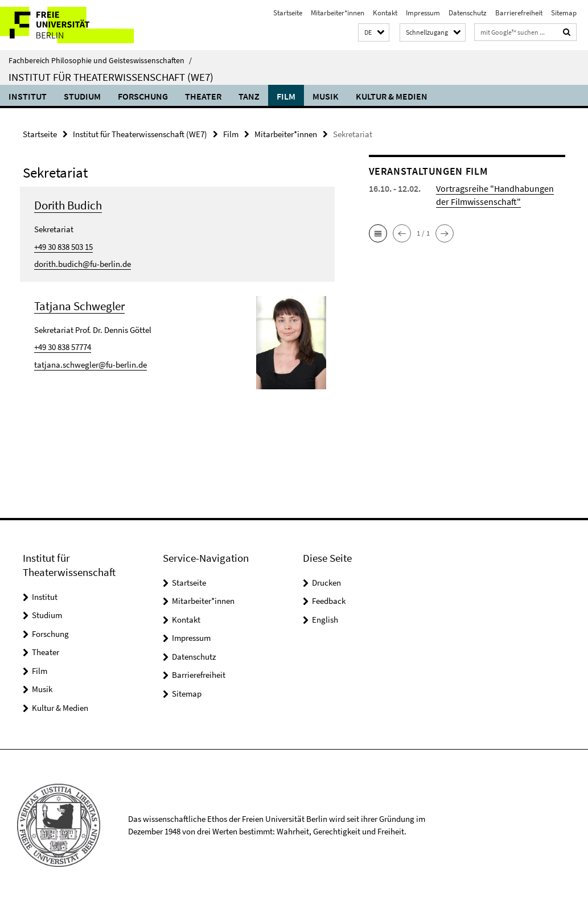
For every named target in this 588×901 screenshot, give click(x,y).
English (325, 620)
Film (286, 96)
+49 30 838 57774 (63, 347)
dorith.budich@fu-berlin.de (83, 264)
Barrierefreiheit (519, 13)
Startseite (288, 13)
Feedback (329, 601)
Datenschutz (468, 13)
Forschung (143, 96)
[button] (374, 33)
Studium (82, 96)
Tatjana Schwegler (79, 306)
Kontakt (385, 13)
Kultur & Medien (392, 96)
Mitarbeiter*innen (338, 13)
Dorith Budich (68, 205)
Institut (28, 96)
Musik (326, 96)
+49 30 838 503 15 (63, 247)
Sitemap (564, 13)
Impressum (423, 13)
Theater (203, 96)
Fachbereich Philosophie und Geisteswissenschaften (100, 60)
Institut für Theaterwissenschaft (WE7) (111, 77)
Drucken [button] (326, 583)
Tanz (249, 96)
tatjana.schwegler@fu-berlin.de (91, 365)
